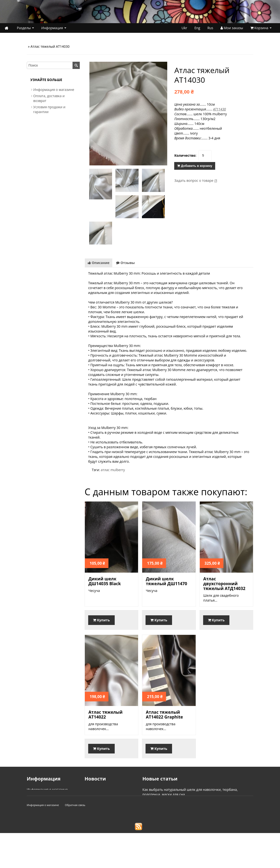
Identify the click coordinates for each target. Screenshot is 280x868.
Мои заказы (232, 28)
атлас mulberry (113, 470)
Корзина (261, 28)
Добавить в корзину (195, 166)
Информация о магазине (54, 90)
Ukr (184, 28)
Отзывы (125, 263)
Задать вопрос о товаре (194, 180)
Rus (210, 28)
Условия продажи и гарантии (51, 799)
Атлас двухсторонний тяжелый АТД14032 (224, 583)
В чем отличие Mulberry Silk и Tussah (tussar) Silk (182, 814)
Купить (101, 620)
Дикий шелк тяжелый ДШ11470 (166, 581)
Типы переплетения (159, 818)
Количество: (185, 155)
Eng (197, 28)
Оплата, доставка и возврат (49, 794)
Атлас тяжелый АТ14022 (106, 714)
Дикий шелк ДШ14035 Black (105, 581)
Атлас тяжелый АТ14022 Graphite (164, 714)
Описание (99, 263)
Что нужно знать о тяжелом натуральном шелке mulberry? (190, 799)
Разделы (25, 28)
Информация (54, 28)
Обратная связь (75, 840)
